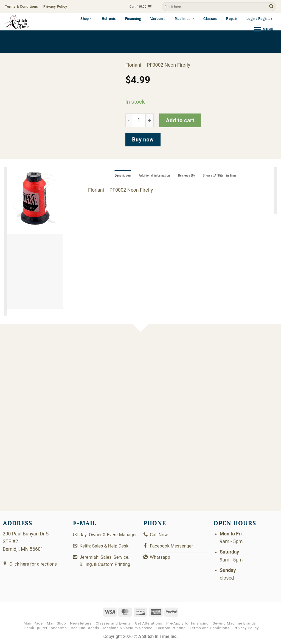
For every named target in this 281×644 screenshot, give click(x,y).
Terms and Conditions (210, 628)
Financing (133, 19)
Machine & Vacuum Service (128, 628)
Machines (185, 19)
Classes (210, 19)
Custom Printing (171, 628)
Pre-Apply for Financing (188, 623)
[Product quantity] (139, 120)
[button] (141, 7)
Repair (232, 19)
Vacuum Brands (85, 628)
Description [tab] (121, 176)
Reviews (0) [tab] (187, 176)
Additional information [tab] (154, 176)
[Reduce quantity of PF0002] (129, 120)
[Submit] (271, 7)
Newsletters (81, 623)
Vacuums (158, 19)
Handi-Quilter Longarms (45, 628)
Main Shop (56, 623)
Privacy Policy (246, 628)
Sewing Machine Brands (234, 623)
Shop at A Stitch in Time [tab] (221, 176)
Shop (86, 19)
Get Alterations (149, 623)
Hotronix (109, 19)
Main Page (33, 623)
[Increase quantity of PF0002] (150, 120)
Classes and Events (113, 623)
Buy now (143, 140)
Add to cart (180, 120)
